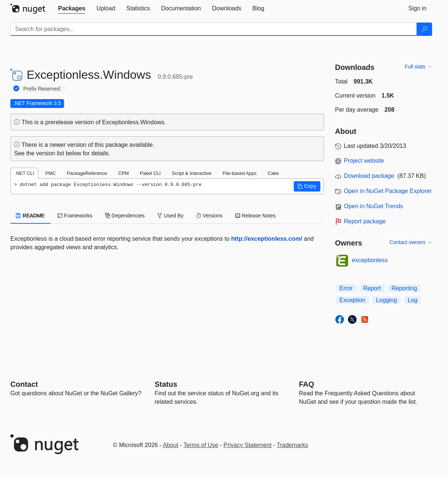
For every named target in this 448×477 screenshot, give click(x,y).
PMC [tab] (50, 173)
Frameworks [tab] (75, 216)
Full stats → (418, 67)
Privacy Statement (247, 445)
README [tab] (30, 216)
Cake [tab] (273, 173)
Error (346, 288)
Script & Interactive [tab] (191, 173)
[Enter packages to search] (214, 29)
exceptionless (370, 260)
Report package (365, 221)
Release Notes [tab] (256, 216)
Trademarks (292, 445)
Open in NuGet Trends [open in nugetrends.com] (374, 206)
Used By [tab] (170, 216)
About (171, 445)
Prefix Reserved (42, 89)
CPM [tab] (124, 173)
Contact (24, 384)
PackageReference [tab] (87, 173)
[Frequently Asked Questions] (306, 384)
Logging (386, 300)
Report (372, 288)
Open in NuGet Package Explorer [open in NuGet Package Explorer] (388, 191)
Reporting (404, 288)
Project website (364, 161)
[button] (307, 186)
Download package (369, 176)
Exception (353, 300)
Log (413, 300)
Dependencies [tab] (125, 216)
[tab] (72, 9)
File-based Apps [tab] (240, 173)
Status (166, 384)
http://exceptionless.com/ (267, 239)
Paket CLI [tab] (150, 173)
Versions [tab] (209, 216)
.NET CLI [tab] (24, 173)
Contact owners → (411, 242)
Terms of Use (201, 445)
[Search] (424, 29)
